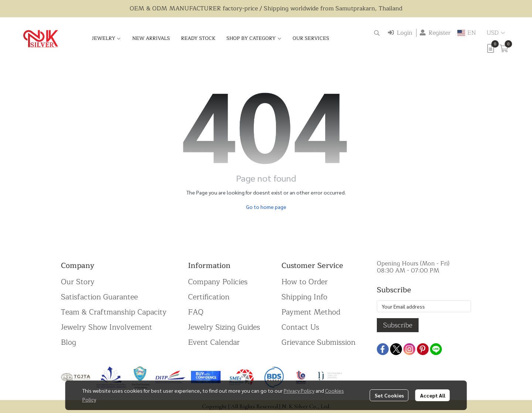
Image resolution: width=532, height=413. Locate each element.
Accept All (433, 395)
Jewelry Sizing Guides (224, 327)
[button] (377, 33)
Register (435, 33)
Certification (209, 297)
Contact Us (300, 327)
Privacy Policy (299, 390)
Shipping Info (304, 297)
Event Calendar (214, 342)
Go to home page (266, 207)
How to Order (305, 282)
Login (400, 33)
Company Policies (218, 282)
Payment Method (311, 312)
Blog (69, 342)
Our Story (78, 282)
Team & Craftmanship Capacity (114, 312)
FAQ (196, 312)
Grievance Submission (318, 342)
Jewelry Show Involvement (107, 327)
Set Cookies (389, 395)
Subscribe (398, 325)
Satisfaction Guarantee (99, 297)
